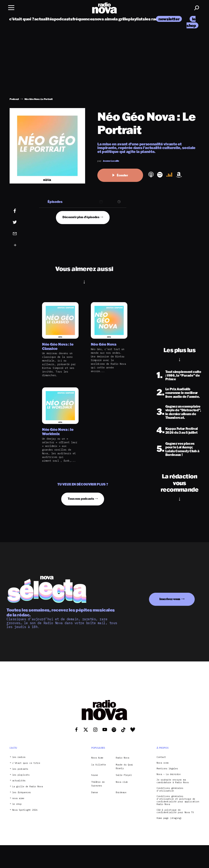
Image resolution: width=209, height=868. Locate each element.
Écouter (120, 175)
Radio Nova (122, 758)
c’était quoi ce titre (26, 763)
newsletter (169, 19)
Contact (161, 757)
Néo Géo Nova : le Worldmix (58, 432)
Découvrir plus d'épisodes (81, 217)
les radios (154, 19)
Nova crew (163, 763)
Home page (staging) (169, 818)
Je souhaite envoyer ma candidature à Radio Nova (172, 781)
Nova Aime (97, 758)
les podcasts (20, 769)
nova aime (104, 19)
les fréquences (22, 792)
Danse (95, 792)
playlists (137, 19)
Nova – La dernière (168, 774)
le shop (17, 804)
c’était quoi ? (22, 19)
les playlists (21, 775)
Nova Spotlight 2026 (25, 810)
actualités (44, 19)
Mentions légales (167, 769)
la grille (121, 19)
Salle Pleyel (124, 775)
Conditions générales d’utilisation (170, 789)
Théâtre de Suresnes (98, 784)
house (95, 775)
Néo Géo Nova (104, 344)
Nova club (122, 782)
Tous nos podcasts (81, 499)
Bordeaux (121, 792)
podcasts (63, 19)
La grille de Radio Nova (28, 787)
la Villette (99, 765)
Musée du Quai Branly (124, 766)
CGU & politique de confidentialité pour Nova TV (175, 811)
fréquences (83, 19)
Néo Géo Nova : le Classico (58, 346)
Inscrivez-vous (170, 599)
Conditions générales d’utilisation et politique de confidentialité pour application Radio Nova (178, 800)
